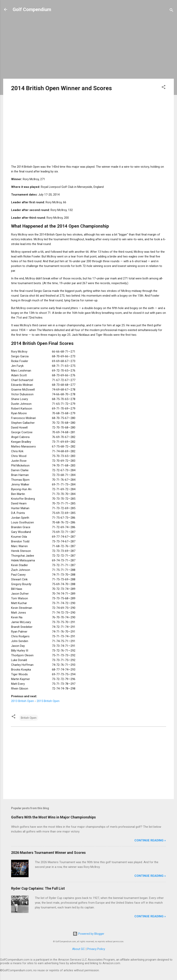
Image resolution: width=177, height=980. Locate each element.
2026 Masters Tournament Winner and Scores (48, 853)
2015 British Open (48, 701)
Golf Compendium (32, 9)
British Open (29, 718)
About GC (78, 949)
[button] (164, 88)
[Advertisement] (88, 48)
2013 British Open (22, 701)
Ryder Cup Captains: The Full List (38, 888)
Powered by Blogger (88, 934)
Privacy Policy (96, 949)
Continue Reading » (150, 840)
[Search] (171, 11)
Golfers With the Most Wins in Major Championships (53, 817)
